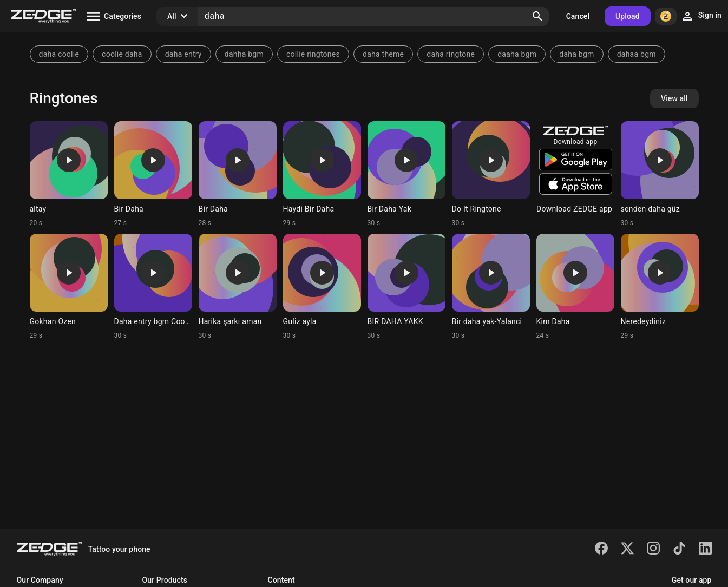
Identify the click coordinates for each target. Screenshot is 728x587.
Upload (628, 16)
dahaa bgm (637, 54)
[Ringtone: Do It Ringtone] (491, 174)
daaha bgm (517, 54)
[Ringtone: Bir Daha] (153, 174)
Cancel (578, 16)
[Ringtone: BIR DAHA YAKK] (406, 287)
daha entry (183, 54)
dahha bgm (244, 54)
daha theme (383, 54)
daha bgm (576, 54)
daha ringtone (451, 54)
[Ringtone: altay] (69, 174)
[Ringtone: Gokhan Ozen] (69, 287)
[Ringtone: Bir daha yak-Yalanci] (491, 287)
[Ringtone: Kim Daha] (575, 287)
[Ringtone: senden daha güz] (660, 174)
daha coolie (59, 54)
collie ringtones (313, 54)
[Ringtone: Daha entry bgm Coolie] (153, 287)
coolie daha (122, 54)
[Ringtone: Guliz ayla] (322, 287)
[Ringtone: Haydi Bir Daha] (322, 174)
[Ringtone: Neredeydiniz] (660, 287)
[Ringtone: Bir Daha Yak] (406, 174)
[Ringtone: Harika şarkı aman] (238, 287)
